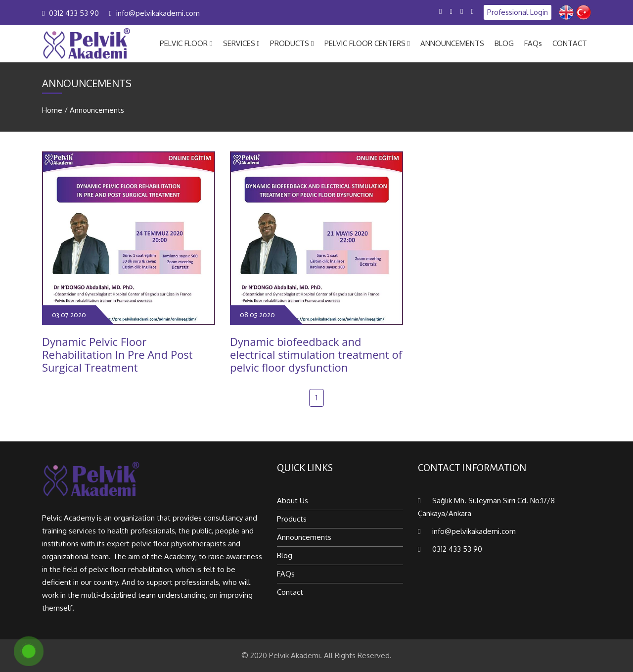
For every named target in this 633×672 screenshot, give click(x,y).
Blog (285, 555)
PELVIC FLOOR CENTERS (367, 43)
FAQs (533, 43)
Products (292, 519)
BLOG (504, 43)
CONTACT (570, 43)
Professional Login (518, 12)
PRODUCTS (292, 43)
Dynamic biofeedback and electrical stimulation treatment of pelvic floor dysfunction (316, 355)
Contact (290, 592)
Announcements (97, 110)
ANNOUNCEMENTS (452, 43)
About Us (293, 501)
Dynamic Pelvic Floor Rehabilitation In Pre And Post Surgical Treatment (117, 355)
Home (52, 110)
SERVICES (241, 43)
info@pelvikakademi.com (158, 13)
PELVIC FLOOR (186, 43)
